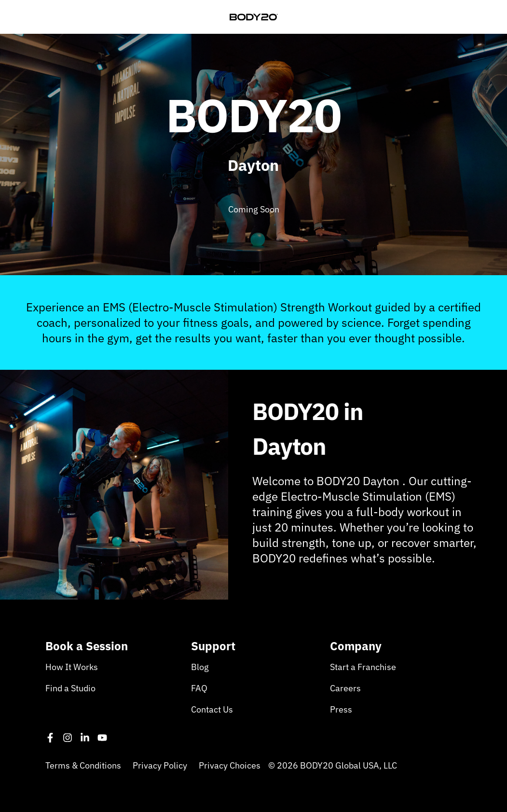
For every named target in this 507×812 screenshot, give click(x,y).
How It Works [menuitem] (72, 667)
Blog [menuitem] (200, 667)
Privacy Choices (230, 765)
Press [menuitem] (341, 709)
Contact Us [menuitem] (212, 709)
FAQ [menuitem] (199, 688)
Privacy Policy (160, 765)
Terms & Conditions (83, 765)
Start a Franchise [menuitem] (363, 667)
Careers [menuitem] (345, 688)
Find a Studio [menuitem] (70, 688)
